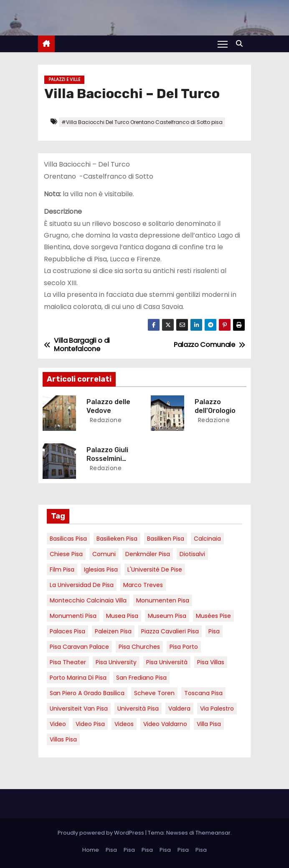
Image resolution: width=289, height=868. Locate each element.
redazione (105, 420)
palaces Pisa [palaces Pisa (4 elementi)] (67, 631)
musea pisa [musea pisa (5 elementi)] (122, 616)
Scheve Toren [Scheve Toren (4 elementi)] (154, 693)
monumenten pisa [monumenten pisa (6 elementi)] (163, 600)
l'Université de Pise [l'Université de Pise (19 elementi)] (155, 569)
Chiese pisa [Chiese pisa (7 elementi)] (66, 554)
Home (91, 850)
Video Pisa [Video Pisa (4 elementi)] (90, 724)
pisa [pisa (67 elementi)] (214, 631)
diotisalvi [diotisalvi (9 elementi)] (192, 554)
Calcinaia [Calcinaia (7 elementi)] (207, 539)
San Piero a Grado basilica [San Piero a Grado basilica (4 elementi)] (87, 693)
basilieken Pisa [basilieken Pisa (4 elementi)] (117, 539)
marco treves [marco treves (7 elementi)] (143, 585)
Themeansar (213, 833)
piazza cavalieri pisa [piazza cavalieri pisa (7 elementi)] (170, 631)
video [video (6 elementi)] (58, 724)
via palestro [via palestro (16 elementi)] (217, 709)
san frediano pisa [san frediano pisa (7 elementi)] (141, 678)
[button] (241, 44)
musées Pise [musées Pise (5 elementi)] (213, 616)
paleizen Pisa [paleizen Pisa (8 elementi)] (113, 631)
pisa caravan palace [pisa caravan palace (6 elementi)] (79, 647)
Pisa (111, 850)
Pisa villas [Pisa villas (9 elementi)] (211, 662)
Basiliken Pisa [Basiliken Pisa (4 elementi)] (166, 539)
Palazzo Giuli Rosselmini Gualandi (107, 459)
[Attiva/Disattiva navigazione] (223, 44)
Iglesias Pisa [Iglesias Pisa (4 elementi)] (101, 569)
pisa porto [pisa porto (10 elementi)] (184, 647)
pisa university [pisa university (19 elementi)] (116, 662)
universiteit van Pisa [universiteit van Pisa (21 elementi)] (79, 709)
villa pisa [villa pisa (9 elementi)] (209, 724)
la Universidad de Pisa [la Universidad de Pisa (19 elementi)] (82, 585)
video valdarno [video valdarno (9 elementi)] (165, 724)
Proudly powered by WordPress (101, 833)
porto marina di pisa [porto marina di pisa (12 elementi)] (78, 678)
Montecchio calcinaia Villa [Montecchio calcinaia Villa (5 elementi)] (88, 600)
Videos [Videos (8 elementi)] (124, 724)
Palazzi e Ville (64, 80)
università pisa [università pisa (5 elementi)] (138, 709)
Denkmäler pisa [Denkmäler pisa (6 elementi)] (148, 554)
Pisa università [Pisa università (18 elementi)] (167, 662)
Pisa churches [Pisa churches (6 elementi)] (139, 647)
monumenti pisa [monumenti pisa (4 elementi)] (73, 616)
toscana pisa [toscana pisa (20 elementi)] (203, 693)
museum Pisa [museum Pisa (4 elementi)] (167, 616)
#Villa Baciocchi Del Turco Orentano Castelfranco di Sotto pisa (142, 122)
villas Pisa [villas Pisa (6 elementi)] (63, 739)
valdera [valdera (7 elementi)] (179, 709)
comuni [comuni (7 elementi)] (104, 554)
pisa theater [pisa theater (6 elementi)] (68, 662)
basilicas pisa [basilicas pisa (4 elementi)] (68, 539)
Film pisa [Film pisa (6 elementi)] (62, 569)
